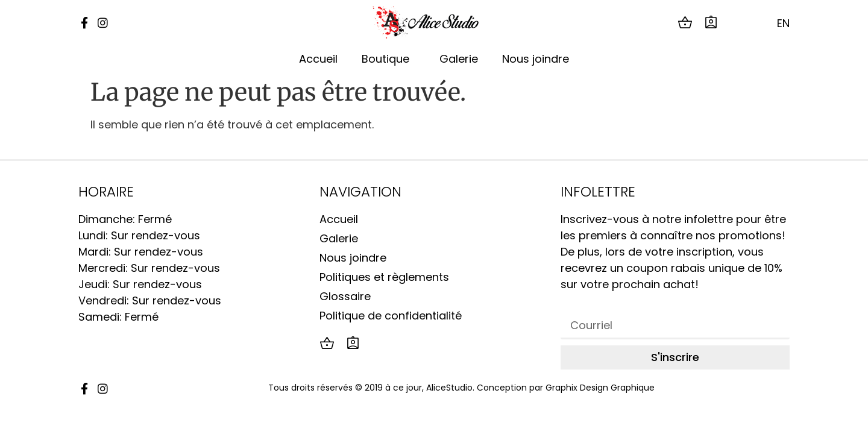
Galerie (459, 59)
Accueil (318, 59)
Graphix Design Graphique (600, 388)
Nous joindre (536, 59)
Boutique (388, 59)
